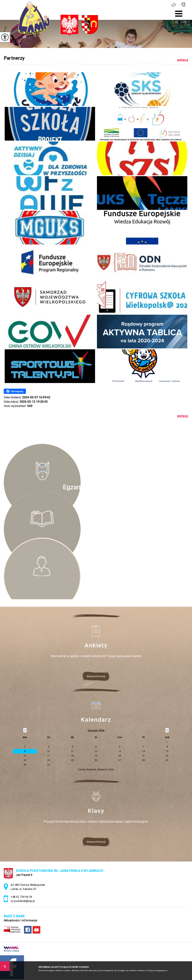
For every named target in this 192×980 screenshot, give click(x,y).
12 (96, 751)
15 (167, 751)
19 (96, 756)
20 (120, 756)
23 (25, 760)
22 (167, 756)
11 (72, 751)
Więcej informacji (96, 676)
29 (167, 760)
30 (25, 765)
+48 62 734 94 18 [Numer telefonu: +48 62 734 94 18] (21, 897)
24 (49, 760)
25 (72, 760)
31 (49, 765)
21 (143, 756)
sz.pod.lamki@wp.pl (174, 5)
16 (25, 756)
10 (49, 751)
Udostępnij (15, 391)
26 (96, 760)
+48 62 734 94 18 (183, 4)
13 (120, 751)
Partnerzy (14, 58)
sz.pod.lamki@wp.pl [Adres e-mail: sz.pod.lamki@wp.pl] (23, 901)
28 (143, 760)
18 (72, 756)
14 (143, 751)
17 (49, 756)
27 (120, 760)
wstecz (183, 60)
